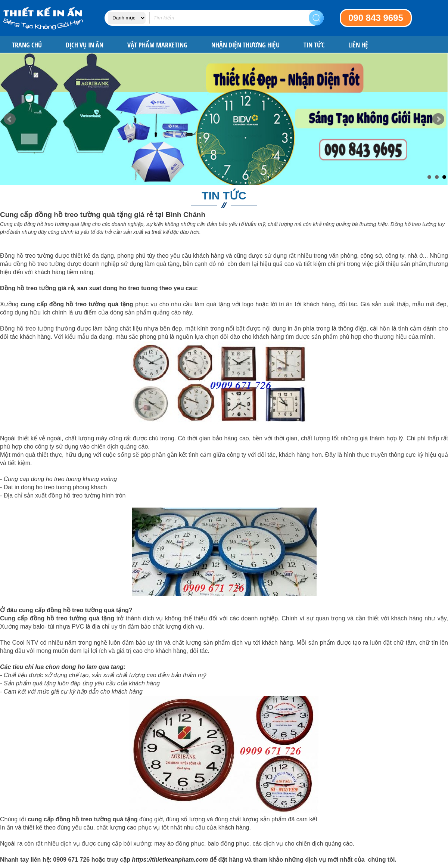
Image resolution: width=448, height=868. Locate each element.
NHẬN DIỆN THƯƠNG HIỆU (245, 45)
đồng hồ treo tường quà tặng (91, 304)
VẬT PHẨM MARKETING (157, 45)
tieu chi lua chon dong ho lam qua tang (68, 667)
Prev (10, 119)
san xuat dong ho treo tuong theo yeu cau (136, 288)
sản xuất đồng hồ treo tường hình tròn (75, 495)
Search (316, 18)
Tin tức (314, 45)
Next (438, 119)
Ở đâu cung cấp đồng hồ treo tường (51, 610)
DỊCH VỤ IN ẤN (85, 45)
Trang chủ (27, 45)
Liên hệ (358, 45)
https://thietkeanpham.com (170, 860)
